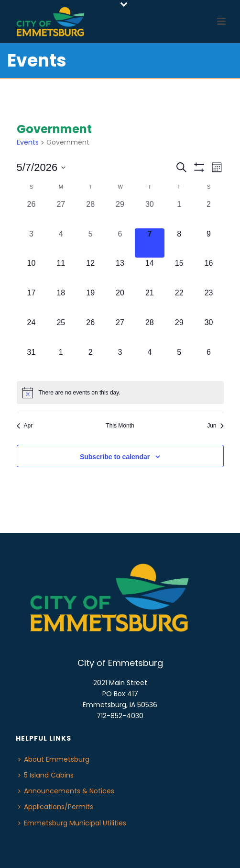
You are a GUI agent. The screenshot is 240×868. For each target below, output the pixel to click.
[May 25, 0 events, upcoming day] (61, 332)
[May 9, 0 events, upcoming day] (209, 243)
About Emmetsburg (54, 759)
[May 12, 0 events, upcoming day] (90, 272)
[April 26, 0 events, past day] (32, 214)
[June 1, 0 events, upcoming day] (61, 361)
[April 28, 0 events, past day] (90, 214)
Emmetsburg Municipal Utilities (72, 823)
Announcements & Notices (66, 791)
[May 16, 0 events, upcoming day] (209, 272)
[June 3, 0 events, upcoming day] (120, 361)
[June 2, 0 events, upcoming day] (90, 361)
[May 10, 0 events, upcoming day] (32, 272)
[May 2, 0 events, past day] (209, 214)
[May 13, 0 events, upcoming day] (120, 272)
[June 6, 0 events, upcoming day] (209, 361)
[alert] (120, 393)
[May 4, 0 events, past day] (61, 243)
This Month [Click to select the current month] (120, 426)
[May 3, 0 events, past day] (32, 243)
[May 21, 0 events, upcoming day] (150, 302)
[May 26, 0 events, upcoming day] (90, 332)
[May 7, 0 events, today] (150, 243)
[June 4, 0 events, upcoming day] (150, 361)
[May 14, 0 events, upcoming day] (150, 272)
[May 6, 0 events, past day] (120, 243)
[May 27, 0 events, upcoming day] (120, 332)
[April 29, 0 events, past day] (120, 214)
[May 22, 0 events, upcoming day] (179, 302)
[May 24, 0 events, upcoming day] (32, 332)
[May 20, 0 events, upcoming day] (120, 302)
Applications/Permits (56, 807)
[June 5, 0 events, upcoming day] (179, 361)
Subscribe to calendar (115, 457)
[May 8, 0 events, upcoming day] (179, 243)
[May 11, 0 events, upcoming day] (61, 272)
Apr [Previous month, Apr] (25, 426)
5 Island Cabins (46, 775)
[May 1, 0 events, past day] (179, 214)
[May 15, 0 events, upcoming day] (179, 272)
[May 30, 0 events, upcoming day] (209, 332)
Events (28, 142)
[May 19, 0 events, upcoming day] (90, 302)
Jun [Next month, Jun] (215, 426)
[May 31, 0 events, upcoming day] (32, 361)
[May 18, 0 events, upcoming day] (61, 302)
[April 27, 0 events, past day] (61, 214)
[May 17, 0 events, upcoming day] (32, 302)
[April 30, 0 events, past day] (150, 214)
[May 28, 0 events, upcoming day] (150, 332)
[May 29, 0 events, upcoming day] (179, 332)
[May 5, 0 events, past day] (90, 243)
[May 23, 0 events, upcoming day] (209, 302)
